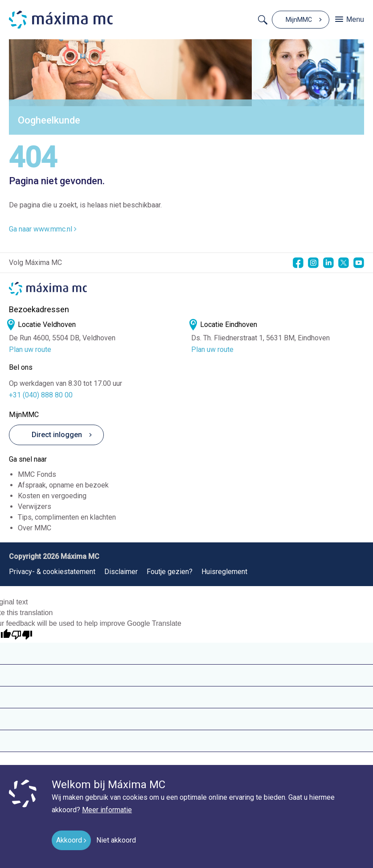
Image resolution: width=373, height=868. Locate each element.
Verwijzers (35, 506)
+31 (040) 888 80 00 (41, 395)
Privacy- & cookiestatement (52, 572)
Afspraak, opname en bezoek (63, 485)
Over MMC (35, 528)
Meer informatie (107, 810)
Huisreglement (224, 572)
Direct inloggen (49, 435)
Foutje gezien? (170, 572)
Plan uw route (30, 350)
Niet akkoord (116, 840)
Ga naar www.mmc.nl (43, 229)
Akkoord (69, 840)
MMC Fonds (37, 474)
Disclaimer (121, 572)
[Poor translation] (22, 635)
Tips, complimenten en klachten (67, 517)
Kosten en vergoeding (52, 496)
